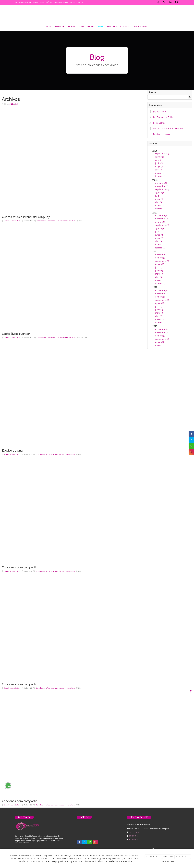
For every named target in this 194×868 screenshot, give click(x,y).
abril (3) (159, 169)
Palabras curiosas (161, 134)
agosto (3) (160, 156)
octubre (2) (160, 221)
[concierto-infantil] (112, 830)
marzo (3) (160, 205)
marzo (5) (160, 172)
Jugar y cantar (160, 111)
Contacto (125, 27)
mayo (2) (159, 238)
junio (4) (159, 234)
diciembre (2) (161, 329)
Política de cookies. (167, 861)
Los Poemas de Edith (163, 117)
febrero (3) (160, 322)
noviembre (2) (162, 186)
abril (16, 103)
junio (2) (159, 309)
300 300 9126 (134, 835)
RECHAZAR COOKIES (153, 857)
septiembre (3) (162, 300)
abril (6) (159, 277)
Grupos (71, 27)
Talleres (59, 27)
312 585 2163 (134, 839)
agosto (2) (160, 228)
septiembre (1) (162, 153)
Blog (101, 27)
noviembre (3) (162, 293)
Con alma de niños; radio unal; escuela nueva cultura (56, 220)
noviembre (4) (162, 332)
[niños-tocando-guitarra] (97, 830)
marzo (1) (160, 345)
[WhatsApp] (170, 3)
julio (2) (159, 267)
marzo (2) (160, 280)
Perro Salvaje (159, 122)
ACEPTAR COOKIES (183, 857)
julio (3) (159, 159)
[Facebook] (158, 3)
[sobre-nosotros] (82, 830)
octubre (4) (160, 296)
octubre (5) (160, 335)
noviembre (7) (162, 254)
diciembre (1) (161, 182)
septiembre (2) (162, 189)
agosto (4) (160, 342)
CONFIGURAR (168, 857)
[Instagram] (176, 3)
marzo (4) (160, 244)
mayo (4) (159, 199)
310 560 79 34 (134, 832)
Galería (91, 27)
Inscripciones (140, 27)
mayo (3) (159, 166)
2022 (11, 103)
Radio (81, 27)
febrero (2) (160, 176)
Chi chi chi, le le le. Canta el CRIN (168, 128)
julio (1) (159, 195)
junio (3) (159, 163)
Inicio (48, 27)
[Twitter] (164, 3)
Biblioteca (112, 27)
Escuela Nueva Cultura (12, 220)
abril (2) (159, 316)
